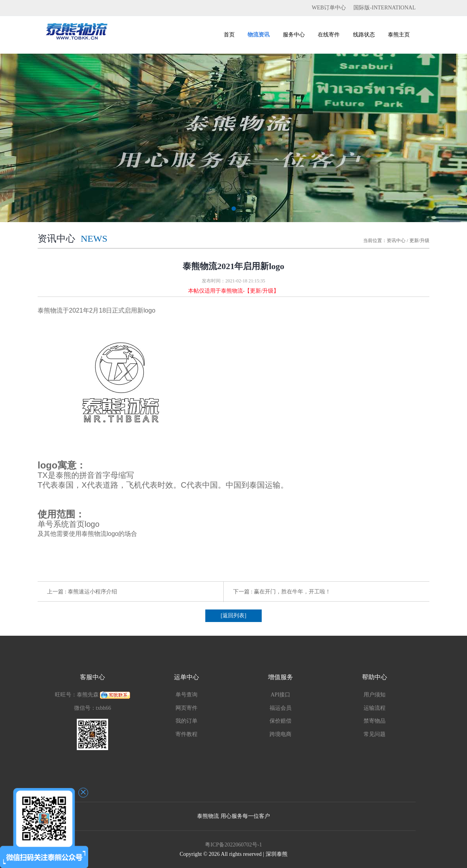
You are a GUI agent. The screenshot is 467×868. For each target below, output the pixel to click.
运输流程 (375, 708)
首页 (229, 35)
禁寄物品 (375, 721)
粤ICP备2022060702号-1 (233, 845)
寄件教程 (186, 734)
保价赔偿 (281, 721)
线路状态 (364, 35)
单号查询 (186, 695)
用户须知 (375, 695)
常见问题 (375, 734)
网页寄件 (186, 708)
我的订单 (186, 721)
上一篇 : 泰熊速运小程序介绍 (82, 592)
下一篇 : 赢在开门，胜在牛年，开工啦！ (282, 592)
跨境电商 (281, 734)
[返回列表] (233, 616)
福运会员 (281, 708)
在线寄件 (329, 35)
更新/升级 (419, 241)
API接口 (281, 695)
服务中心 (294, 35)
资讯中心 (396, 241)
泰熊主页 (399, 35)
